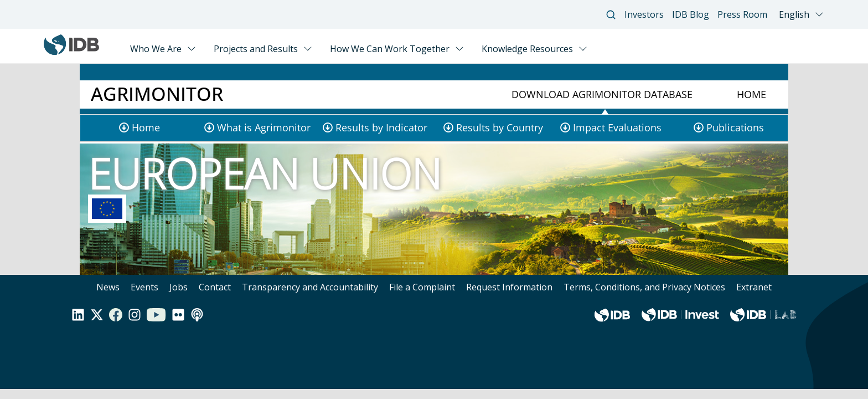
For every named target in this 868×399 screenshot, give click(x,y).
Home (751, 94)
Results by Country (500, 127)
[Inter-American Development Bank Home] (71, 52)
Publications (735, 127)
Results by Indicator (381, 127)
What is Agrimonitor (264, 127)
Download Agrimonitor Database (602, 94)
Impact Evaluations (617, 127)
